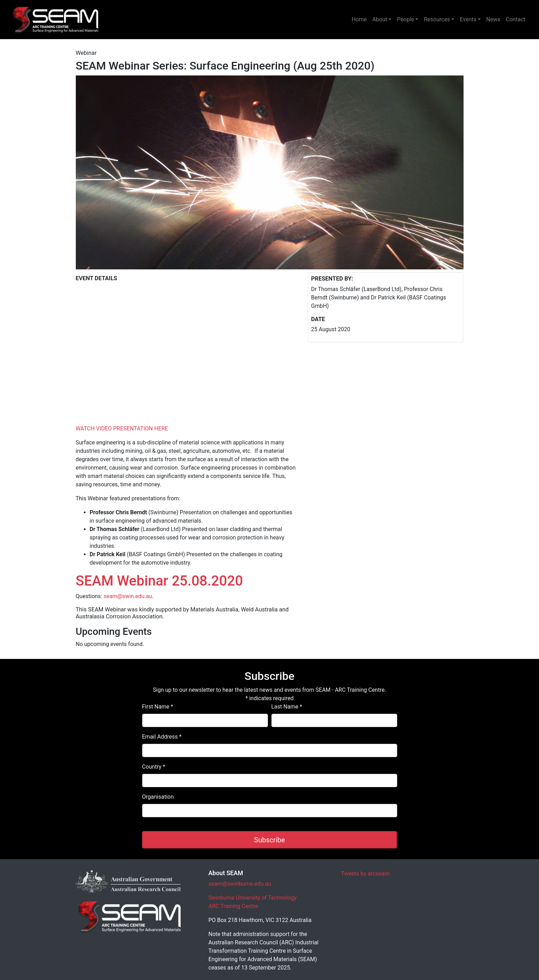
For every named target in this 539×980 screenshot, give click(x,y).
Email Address (162, 737)
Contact (516, 19)
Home (359, 19)
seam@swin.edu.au (128, 596)
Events (468, 19)
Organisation (158, 797)
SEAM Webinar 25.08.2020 (159, 581)
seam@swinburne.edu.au (240, 884)
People (405, 19)
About (380, 19)
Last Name (287, 707)
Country (154, 767)
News (493, 19)
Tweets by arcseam (365, 874)
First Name (158, 707)
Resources (437, 19)
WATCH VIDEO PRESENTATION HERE (122, 429)
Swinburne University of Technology (253, 898)
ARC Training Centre (233, 906)
